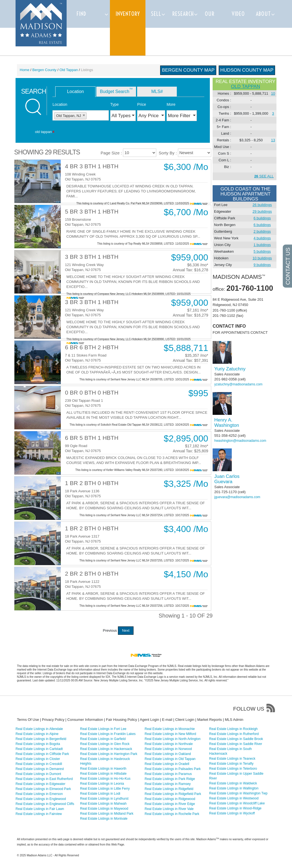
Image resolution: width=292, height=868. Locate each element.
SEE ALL (264, 176)
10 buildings (262, 258)
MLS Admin (234, 720)
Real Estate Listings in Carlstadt (39, 749)
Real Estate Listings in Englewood (41, 799)
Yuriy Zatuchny (230, 369)
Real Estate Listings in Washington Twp (238, 793)
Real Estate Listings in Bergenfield (41, 739)
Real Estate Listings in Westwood (234, 798)
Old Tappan (69, 70)
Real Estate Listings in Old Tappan (170, 759)
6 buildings (262, 218)
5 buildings (262, 251)
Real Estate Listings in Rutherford (234, 734)
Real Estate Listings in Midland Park (107, 814)
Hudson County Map (247, 70)
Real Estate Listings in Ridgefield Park (173, 794)
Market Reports (209, 720)
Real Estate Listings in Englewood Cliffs (45, 804)
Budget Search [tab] (116, 91)
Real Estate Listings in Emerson (39, 794)
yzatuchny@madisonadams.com (238, 384)
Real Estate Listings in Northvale (169, 744)
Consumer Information (85, 720)
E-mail (167, 720)
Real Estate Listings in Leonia (102, 784)
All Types (121, 116)
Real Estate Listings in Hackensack (106, 749)
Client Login (185, 720)
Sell (156, 14)
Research (183, 14)
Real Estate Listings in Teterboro (233, 769)
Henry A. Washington (227, 423)
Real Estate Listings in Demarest (40, 769)
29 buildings (262, 211)
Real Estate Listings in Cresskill (39, 764)
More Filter (180, 116)
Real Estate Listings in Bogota (38, 744)
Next (126, 630)
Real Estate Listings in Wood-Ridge (236, 808)
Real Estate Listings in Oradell (167, 764)
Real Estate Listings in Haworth (103, 769)
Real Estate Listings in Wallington (234, 788)
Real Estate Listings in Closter (38, 759)
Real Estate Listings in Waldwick (233, 783)
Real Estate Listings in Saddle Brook (236, 739)
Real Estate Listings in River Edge (170, 804)
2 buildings (262, 231)
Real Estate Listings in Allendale (39, 729)
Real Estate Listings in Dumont (38, 774)
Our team (211, 28)
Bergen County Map (188, 70)
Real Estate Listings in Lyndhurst (104, 799)
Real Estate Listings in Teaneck (232, 759)
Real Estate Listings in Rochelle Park (172, 814)
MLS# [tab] (157, 91)
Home (25, 70)
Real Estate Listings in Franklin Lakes (108, 734)
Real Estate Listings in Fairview (39, 814)
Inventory (128, 14)
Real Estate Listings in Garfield (103, 739)
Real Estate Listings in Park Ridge (170, 779)
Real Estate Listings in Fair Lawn (40, 809)
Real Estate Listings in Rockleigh (234, 729)
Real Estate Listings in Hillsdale (103, 774)
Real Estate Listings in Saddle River (236, 744)
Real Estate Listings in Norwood (168, 749)
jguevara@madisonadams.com (237, 497)
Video (238, 14)
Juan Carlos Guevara (227, 479)
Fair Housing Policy (122, 720)
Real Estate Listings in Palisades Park (173, 769)
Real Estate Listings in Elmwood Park (43, 789)
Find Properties (90, 28)
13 (273, 140)
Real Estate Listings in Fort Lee (103, 729)
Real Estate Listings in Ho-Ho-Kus (105, 779)
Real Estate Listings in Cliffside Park (42, 754)
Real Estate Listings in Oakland (168, 754)
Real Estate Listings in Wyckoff (232, 813)
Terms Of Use (28, 720)
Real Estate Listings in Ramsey (168, 784)
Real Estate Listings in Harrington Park (109, 754)
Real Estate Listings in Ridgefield (169, 789)
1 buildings (262, 245)
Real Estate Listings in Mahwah (103, 804)
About (263, 14)
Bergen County (45, 70)
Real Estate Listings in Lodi (100, 794)
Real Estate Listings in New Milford (170, 734)
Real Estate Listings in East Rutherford (44, 779)
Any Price (149, 116)
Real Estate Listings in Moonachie (170, 729)
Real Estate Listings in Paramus (168, 774)
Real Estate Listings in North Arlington (173, 739)
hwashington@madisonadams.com (240, 441)
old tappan (246, 86)
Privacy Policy (53, 720)
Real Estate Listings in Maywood (104, 809)
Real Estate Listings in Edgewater (40, 784)
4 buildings (262, 238)
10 (273, 93)
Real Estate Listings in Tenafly (231, 764)
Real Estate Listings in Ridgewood (170, 799)
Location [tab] (76, 91)
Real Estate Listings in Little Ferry (105, 789)
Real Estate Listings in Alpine (37, 734)
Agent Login (149, 720)
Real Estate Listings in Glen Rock (105, 744)
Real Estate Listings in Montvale (104, 819)
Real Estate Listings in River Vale (169, 809)
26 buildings (262, 205)
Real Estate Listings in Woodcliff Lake (237, 803)
